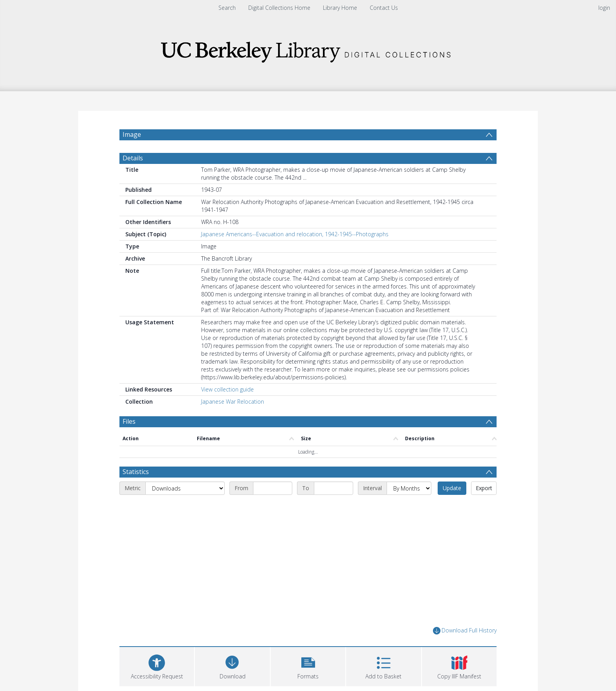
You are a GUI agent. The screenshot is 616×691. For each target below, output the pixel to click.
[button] (308, 666)
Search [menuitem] (227, 8)
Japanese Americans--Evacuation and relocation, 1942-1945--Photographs (295, 234)
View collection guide (227, 389)
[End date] (334, 488)
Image (132, 134)
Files (129, 421)
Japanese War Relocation (233, 402)
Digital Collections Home (279, 8)
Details (133, 158)
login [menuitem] (604, 8)
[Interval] (409, 488)
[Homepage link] (308, 50)
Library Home (340, 8)
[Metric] (185, 488)
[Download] (232, 666)
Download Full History (465, 631)
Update (452, 488)
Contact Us (384, 8)
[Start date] (273, 488)
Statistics (136, 472)
